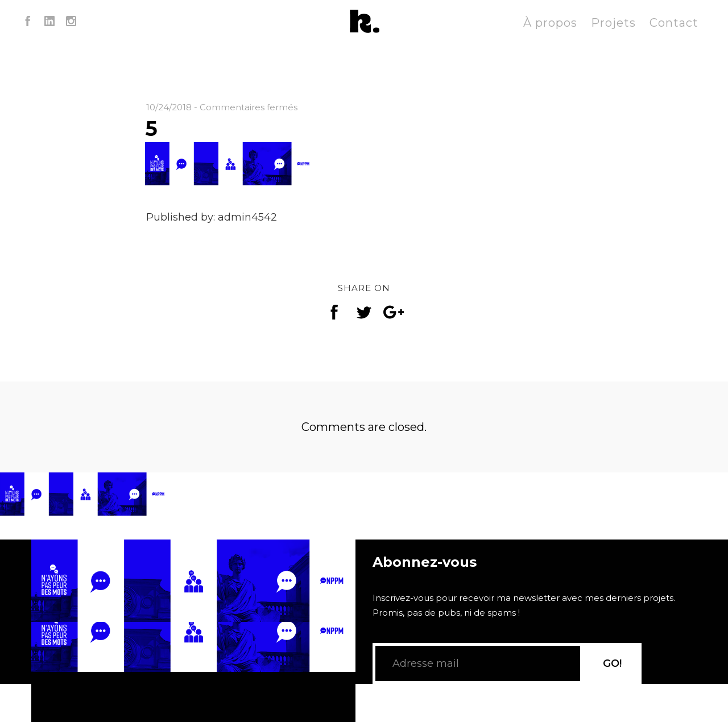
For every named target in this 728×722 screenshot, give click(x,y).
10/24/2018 (169, 107)
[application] (193, 631)
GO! (612, 663)
